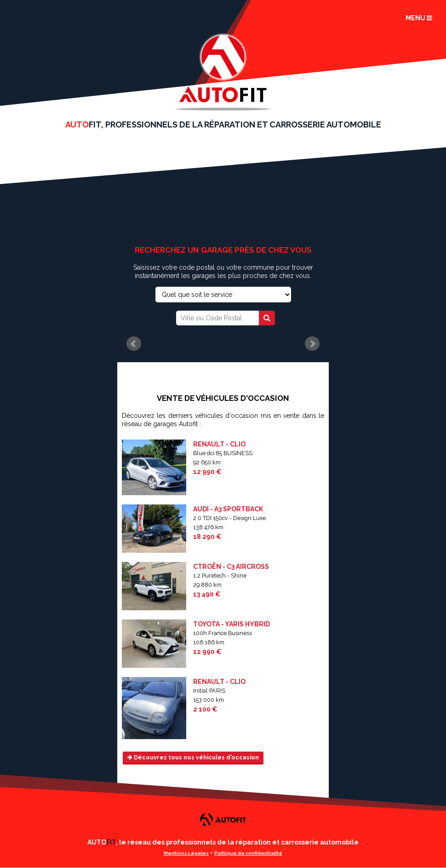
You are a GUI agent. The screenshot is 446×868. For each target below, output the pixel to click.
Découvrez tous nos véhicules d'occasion (193, 757)
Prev (134, 344)
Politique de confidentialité (248, 853)
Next (312, 344)
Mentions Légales (186, 853)
